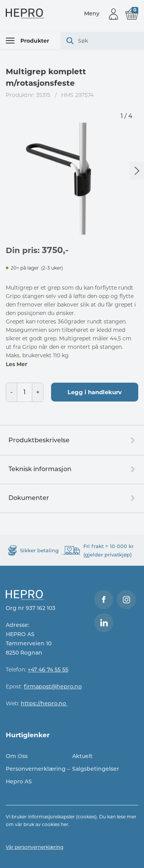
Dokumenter (29, 498)
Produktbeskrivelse (39, 440)
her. (65, 824)
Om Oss (17, 756)
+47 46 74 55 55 (48, 670)
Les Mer (17, 364)
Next (137, 171)
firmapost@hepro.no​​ (53, 686)
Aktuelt (82, 756)
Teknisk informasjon (40, 469)
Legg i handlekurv (95, 392)
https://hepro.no (44, 703)
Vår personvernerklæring (35, 847)
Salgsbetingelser (96, 769)
